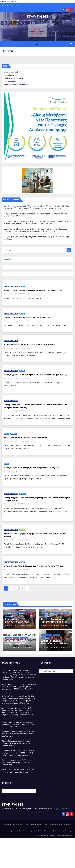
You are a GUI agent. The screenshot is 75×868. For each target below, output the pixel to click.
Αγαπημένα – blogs (50, 831)
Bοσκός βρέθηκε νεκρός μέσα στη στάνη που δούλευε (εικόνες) (29, 344)
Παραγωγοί (69, 831)
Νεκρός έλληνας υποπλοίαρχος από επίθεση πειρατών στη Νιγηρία (31, 468)
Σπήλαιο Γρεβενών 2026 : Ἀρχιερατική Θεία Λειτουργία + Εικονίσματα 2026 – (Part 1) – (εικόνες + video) (18, 753)
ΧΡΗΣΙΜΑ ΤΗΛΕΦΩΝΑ (65, 835)
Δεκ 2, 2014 (10, 540)
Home (6, 831)
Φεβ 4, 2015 (10, 471)
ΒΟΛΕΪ (15, 613)
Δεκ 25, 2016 (10, 321)
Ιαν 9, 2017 (9, 294)
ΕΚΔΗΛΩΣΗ (22, 613)
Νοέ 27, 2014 (10, 570)
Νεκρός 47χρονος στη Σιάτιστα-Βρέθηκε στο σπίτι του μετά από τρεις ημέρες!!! (35, 375)
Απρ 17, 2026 (47, 625)
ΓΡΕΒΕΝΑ (23, 530)
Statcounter (8, 259)
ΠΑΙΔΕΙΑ (16, 638)
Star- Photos (38, 831)
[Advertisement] (37, 853)
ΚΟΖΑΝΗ (22, 314)
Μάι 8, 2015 (9, 441)
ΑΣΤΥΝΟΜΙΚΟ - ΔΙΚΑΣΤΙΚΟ (11, 286)
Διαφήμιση (61, 831)
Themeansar (67, 825)
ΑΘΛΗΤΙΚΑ (8, 613)
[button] (71, 44)
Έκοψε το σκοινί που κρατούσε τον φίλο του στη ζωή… (26, 437)
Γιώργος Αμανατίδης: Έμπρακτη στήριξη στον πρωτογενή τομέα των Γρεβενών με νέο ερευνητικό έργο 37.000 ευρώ (19, 687)
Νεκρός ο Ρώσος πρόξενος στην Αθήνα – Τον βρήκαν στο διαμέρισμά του (33, 290)
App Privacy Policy (16, 831)
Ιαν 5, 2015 (9, 504)
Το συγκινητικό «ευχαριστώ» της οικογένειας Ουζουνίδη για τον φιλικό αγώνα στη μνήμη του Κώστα (18, 724)
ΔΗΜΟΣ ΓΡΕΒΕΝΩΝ (47, 635)
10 (22, 588)
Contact (26, 831)
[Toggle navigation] (37, 44)
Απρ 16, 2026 (48, 647)
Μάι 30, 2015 (10, 411)
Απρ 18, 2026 (12, 625)
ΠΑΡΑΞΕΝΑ (14, 434)
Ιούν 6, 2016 (10, 378)
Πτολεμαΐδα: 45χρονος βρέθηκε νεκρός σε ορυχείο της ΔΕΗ (28, 317)
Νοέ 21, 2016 (10, 348)
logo (31, 831)
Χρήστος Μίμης (22, 294)
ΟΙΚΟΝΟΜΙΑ (45, 613)
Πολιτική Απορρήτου (42, 835)
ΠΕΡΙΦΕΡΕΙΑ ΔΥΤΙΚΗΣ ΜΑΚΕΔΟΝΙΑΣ (59, 613)
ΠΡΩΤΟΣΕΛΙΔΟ (9, 616)
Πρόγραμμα (53, 835)
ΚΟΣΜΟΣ (22, 286)
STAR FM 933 (37, 17)
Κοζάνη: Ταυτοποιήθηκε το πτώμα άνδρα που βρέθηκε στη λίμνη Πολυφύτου (34, 566)
